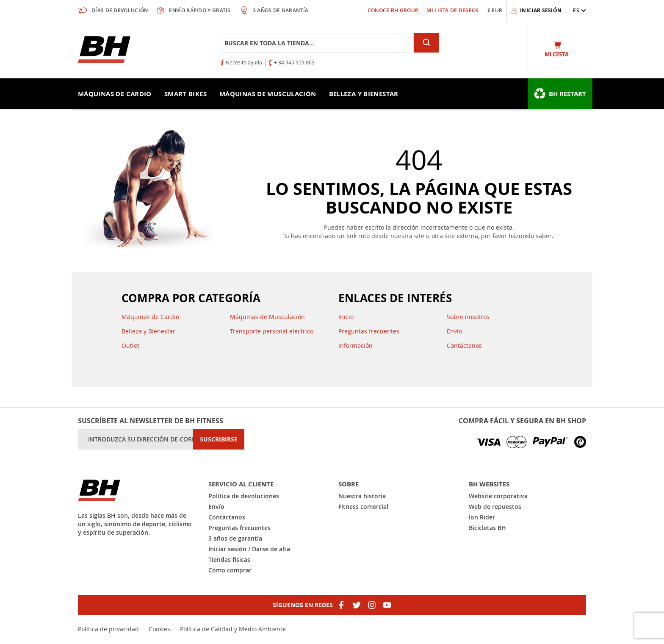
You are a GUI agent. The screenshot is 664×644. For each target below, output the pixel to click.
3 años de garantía (235, 538)
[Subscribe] (219, 439)
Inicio (346, 317)
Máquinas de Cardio (150, 317)
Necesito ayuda (244, 62)
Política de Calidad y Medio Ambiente (233, 629)
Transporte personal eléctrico (272, 331)
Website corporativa (498, 496)
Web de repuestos (495, 507)
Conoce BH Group (393, 10)
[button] (580, 10)
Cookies (159, 629)
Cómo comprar (230, 570)
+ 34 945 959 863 (294, 62)
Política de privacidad (108, 629)
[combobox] (316, 43)
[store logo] (104, 50)
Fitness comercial (363, 507)
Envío (454, 331)
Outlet (130, 346)
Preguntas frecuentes (369, 331)
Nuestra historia (362, 496)
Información (356, 346)
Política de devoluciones (244, 496)
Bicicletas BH (487, 528)
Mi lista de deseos (452, 10)
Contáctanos (464, 346)
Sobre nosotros (468, 317)
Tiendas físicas (229, 559)
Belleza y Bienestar (148, 331)
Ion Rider (482, 517)
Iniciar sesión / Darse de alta (249, 549)
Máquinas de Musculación (267, 317)
